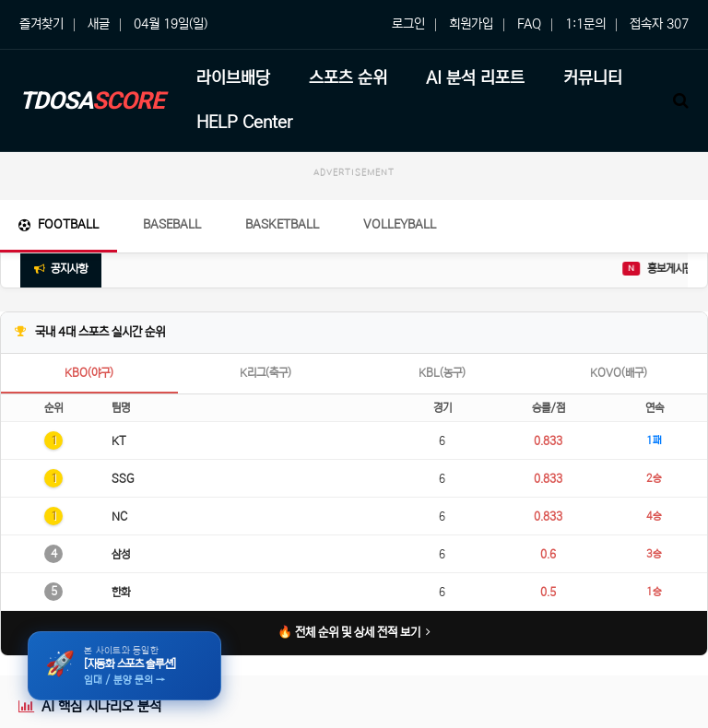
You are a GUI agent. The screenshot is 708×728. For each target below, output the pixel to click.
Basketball (282, 224)
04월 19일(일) (171, 24)
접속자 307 (659, 24)
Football (59, 224)
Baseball (172, 224)
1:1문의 (585, 24)
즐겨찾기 (41, 24)
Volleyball (400, 224)
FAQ (529, 24)
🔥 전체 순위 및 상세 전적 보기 (354, 633)
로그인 (408, 24)
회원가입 (471, 24)
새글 (99, 24)
